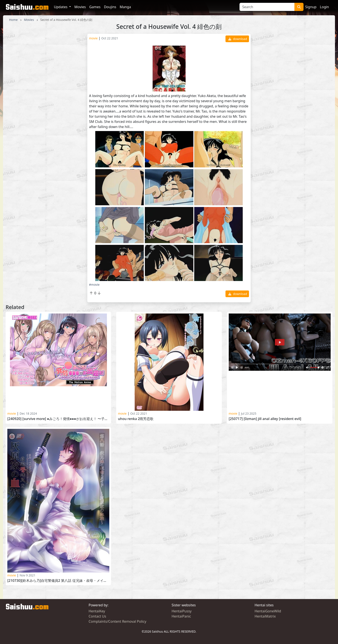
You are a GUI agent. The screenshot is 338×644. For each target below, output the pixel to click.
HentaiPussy (182, 611)
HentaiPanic (181, 616)
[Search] (267, 7)
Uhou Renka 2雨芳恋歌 (136, 419)
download (238, 39)
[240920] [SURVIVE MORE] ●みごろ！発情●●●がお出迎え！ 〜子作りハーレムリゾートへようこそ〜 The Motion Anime (58, 419)
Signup (311, 7)
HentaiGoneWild (268, 611)
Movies (80, 7)
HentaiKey (97, 611)
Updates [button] (61, 7)
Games (95, 7)
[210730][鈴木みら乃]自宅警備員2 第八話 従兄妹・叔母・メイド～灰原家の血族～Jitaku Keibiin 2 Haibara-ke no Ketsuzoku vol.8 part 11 (58, 581)
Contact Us (97, 616)
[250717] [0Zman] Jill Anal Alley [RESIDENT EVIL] (265, 419)
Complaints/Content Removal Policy (117, 621)
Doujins (110, 7)
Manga (125, 7)
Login (324, 7)
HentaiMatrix (265, 616)
